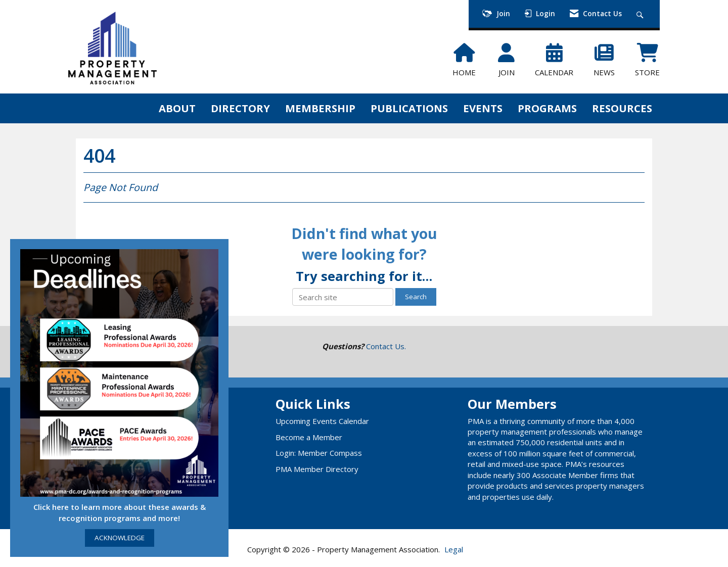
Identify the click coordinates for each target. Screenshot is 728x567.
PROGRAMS (547, 108)
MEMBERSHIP (320, 108)
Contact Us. (386, 346)
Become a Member (309, 437)
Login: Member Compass (319, 453)
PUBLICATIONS (409, 108)
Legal (454, 549)
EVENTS (483, 108)
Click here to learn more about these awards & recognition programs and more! (120, 512)
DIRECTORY (240, 108)
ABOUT (177, 108)
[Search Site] (641, 14)
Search (416, 297)
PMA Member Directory (317, 469)
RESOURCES (622, 108)
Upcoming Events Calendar (322, 421)
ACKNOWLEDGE (120, 538)
